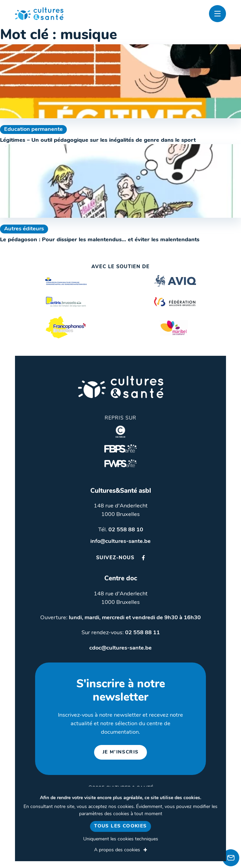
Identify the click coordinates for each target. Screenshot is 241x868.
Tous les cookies (120, 826)
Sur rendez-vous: (121, 633)
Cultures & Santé (121, 387)
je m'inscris (121, 752)
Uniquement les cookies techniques (121, 839)
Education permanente (33, 130)
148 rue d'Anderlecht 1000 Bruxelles (121, 510)
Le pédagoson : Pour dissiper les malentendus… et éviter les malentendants (100, 240)
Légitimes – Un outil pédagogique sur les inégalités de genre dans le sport (98, 140)
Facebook (143, 558)
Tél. (121, 530)
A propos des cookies (117, 850)
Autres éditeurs (24, 229)
